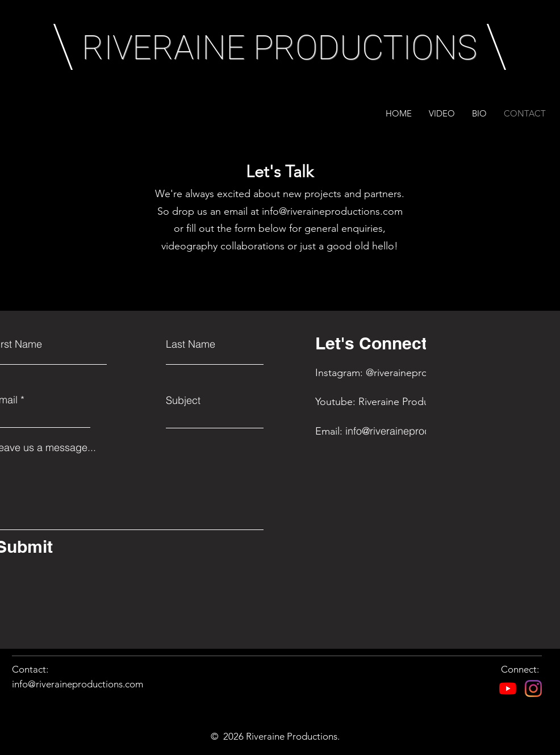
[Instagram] (533, 689)
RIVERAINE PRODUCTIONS (279, 47)
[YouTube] (508, 689)
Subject (183, 401)
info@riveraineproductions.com (332, 211)
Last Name (191, 344)
